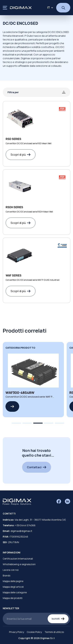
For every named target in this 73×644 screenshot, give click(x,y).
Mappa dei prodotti (13, 598)
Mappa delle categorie (15, 592)
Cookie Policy (34, 632)
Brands (7, 576)
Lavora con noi (11, 570)
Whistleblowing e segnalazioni (19, 564)
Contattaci (37, 467)
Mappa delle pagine (13, 581)
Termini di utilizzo (54, 632)
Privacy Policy (17, 632)
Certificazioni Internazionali (18, 559)
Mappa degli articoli (13, 587)
